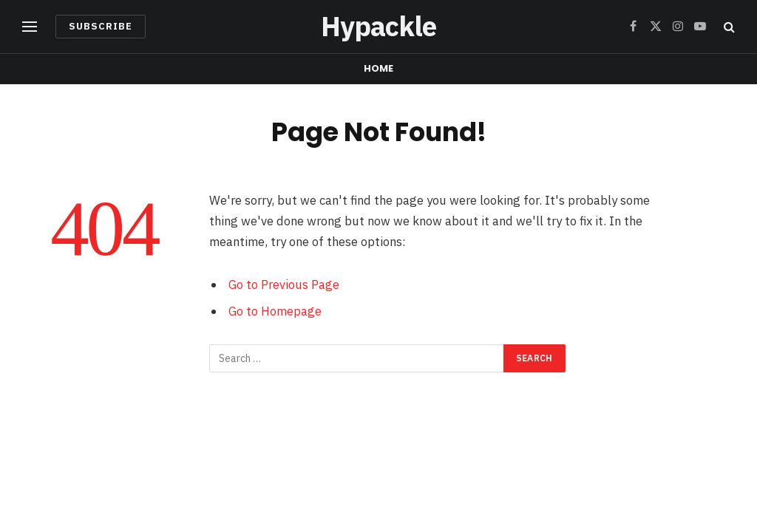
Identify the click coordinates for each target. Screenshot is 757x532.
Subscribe (101, 26)
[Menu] (30, 27)
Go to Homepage (275, 311)
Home (379, 68)
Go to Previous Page (284, 284)
